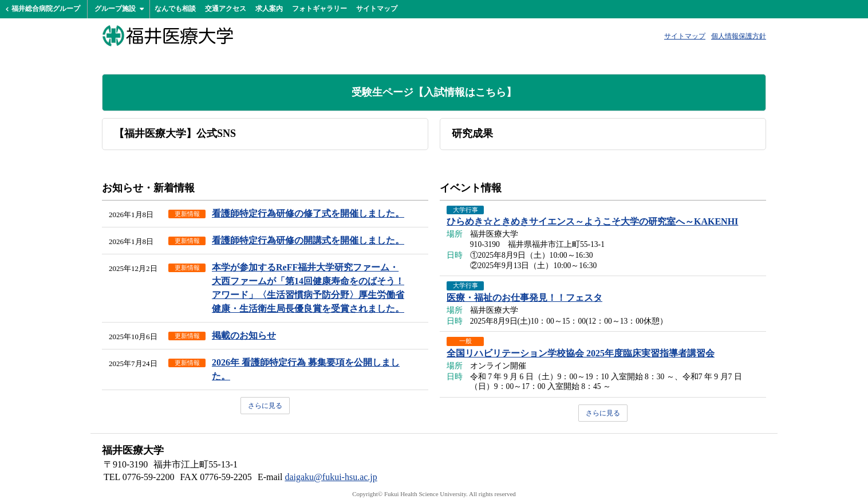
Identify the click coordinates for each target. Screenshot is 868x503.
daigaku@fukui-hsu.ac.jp (331, 477)
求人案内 (269, 9)
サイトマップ (377, 9)
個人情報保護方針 (739, 36)
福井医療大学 (168, 36)
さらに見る (265, 406)
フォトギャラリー (319, 9)
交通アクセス (226, 9)
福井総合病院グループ (46, 9)
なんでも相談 (175, 9)
